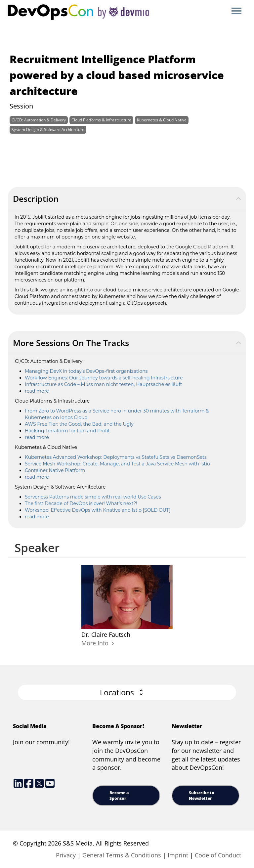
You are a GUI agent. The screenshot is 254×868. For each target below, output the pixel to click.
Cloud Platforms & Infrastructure (101, 120)
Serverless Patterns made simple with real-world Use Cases (93, 497)
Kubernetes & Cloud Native (162, 120)
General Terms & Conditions (122, 855)
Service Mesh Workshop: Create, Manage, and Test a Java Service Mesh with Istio (117, 464)
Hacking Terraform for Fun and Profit (67, 431)
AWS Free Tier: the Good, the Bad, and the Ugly (79, 424)
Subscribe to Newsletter (202, 796)
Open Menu (236, 11)
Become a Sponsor (119, 796)
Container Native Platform (55, 470)
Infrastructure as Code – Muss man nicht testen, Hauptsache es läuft (104, 384)
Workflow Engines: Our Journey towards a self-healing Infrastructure (104, 378)
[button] (127, 693)
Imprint (178, 855)
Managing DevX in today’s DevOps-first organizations (86, 371)
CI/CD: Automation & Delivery (39, 120)
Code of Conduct (218, 855)
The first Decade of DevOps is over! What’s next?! (81, 503)
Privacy (66, 855)
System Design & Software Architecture (48, 130)
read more (37, 391)
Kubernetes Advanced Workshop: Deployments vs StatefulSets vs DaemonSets (116, 457)
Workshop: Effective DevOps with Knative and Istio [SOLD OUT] (98, 510)
